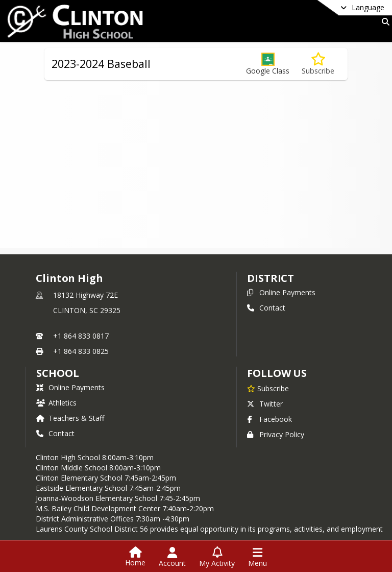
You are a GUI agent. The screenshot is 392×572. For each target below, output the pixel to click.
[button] (268, 64)
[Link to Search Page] (384, 22)
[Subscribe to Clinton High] (268, 388)
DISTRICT (271, 278)
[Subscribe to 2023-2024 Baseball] (318, 64)
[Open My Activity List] (217, 557)
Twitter (265, 404)
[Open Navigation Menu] (258, 557)
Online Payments (281, 292)
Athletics (56, 403)
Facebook (269, 419)
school (57, 373)
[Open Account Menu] (172, 557)
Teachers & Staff (70, 418)
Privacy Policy (276, 434)
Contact (266, 308)
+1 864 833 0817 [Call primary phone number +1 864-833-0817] (81, 336)
